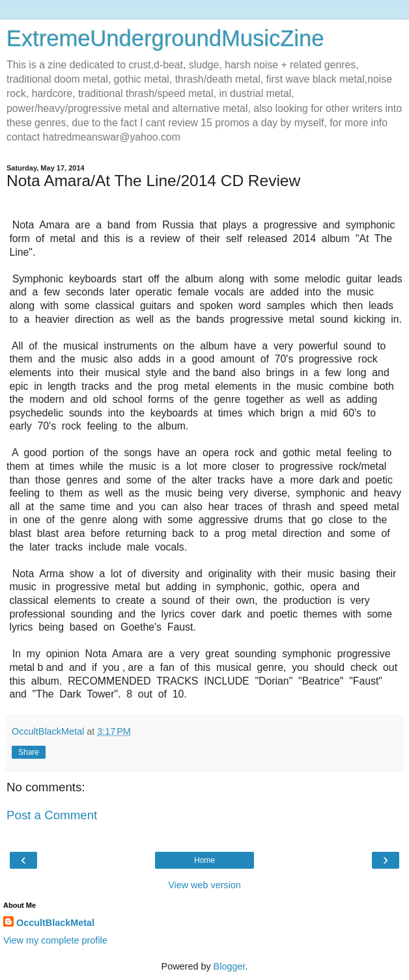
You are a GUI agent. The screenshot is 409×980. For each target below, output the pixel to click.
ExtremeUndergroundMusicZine (165, 38)
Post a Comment (52, 815)
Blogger (230, 966)
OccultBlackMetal (55, 923)
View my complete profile (55, 940)
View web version (204, 885)
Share (29, 752)
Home (204, 860)
